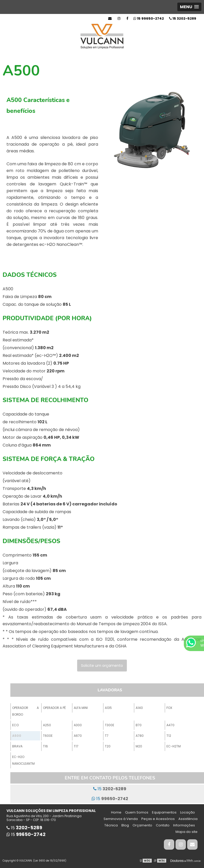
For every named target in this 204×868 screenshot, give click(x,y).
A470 (170, 725)
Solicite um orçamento (102, 666)
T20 (108, 746)
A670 (78, 736)
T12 (169, 736)
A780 (140, 736)
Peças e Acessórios (158, 819)
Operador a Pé (54, 708)
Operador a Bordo (25, 711)
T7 (107, 736)
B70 (139, 725)
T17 (76, 746)
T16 (45, 746)
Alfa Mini (81, 708)
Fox (169, 708)
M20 (139, 746)
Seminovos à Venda (121, 819)
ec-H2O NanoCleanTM (23, 760)
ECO (15, 725)
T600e (48, 736)
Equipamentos (164, 812)
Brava (17, 746)
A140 (139, 708)
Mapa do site (187, 832)
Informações (184, 825)
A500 (17, 736)
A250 (47, 725)
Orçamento (142, 825)
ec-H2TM (174, 746)
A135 (108, 708)
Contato (163, 825)
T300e (110, 725)
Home (116, 812)
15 (183, 18)
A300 (78, 725)
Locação (188, 812)
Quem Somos (137, 812)
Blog (125, 825)
